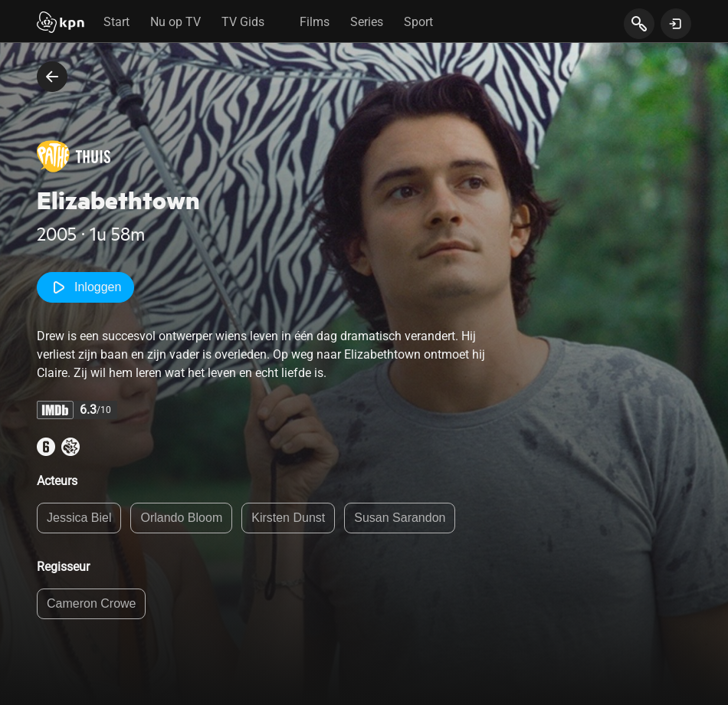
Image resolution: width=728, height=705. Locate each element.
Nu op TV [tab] (175, 22)
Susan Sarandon (400, 518)
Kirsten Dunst (288, 518)
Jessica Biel (79, 518)
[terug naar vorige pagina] (52, 77)
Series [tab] (367, 22)
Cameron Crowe (91, 603)
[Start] (61, 24)
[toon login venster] (676, 24)
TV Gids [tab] (243, 22)
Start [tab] (116, 22)
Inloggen (85, 287)
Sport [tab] (418, 22)
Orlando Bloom (181, 518)
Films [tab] (315, 22)
